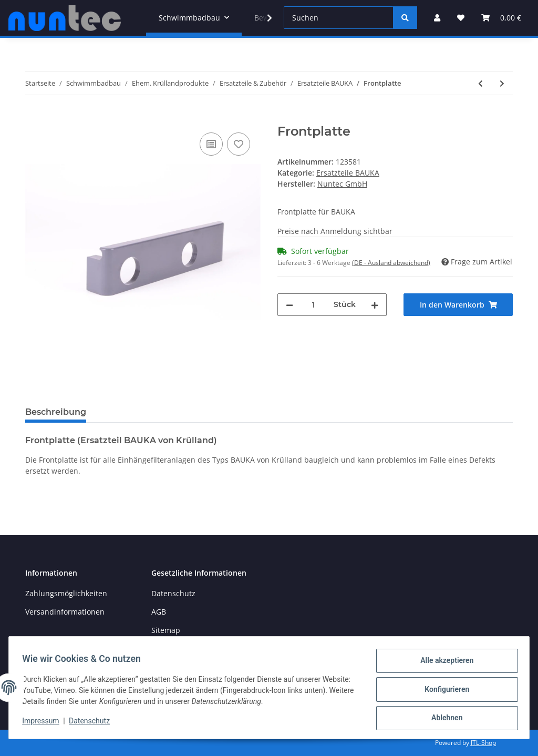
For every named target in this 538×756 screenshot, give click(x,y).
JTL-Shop (483, 743)
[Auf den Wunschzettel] (239, 144)
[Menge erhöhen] (375, 305)
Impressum (44, 723)
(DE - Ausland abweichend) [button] (391, 263)
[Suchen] (339, 18)
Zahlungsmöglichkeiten (66, 593)
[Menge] (313, 305)
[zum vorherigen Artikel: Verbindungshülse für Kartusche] (480, 83)
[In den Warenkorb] (34, 118)
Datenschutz (173, 593)
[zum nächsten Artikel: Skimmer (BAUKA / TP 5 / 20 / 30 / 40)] (502, 83)
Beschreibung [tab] (56, 412)
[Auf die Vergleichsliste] (211, 144)
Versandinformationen (65, 612)
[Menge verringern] (289, 305)
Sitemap (166, 630)
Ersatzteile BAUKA (348, 173)
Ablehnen (443, 719)
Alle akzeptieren (443, 664)
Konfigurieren (443, 691)
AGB (159, 612)
